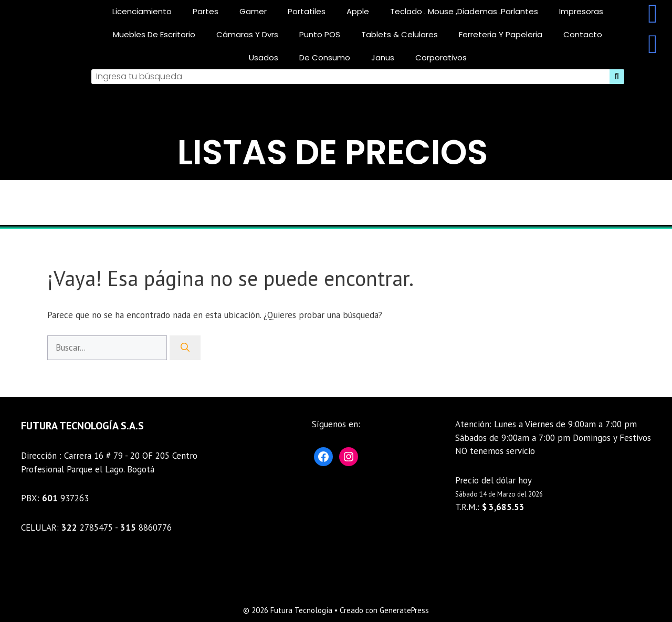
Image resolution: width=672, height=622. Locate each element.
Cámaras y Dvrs (247, 34)
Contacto (583, 34)
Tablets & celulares (400, 34)
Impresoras (581, 11)
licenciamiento (142, 11)
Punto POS (320, 34)
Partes (206, 11)
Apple (358, 11)
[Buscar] (185, 348)
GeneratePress (404, 610)
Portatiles (307, 11)
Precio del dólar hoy (493, 480)
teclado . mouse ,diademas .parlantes (464, 11)
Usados (264, 57)
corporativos (441, 57)
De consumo (325, 57)
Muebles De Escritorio (154, 34)
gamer (253, 11)
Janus (383, 57)
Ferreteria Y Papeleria (501, 34)
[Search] (617, 77)
